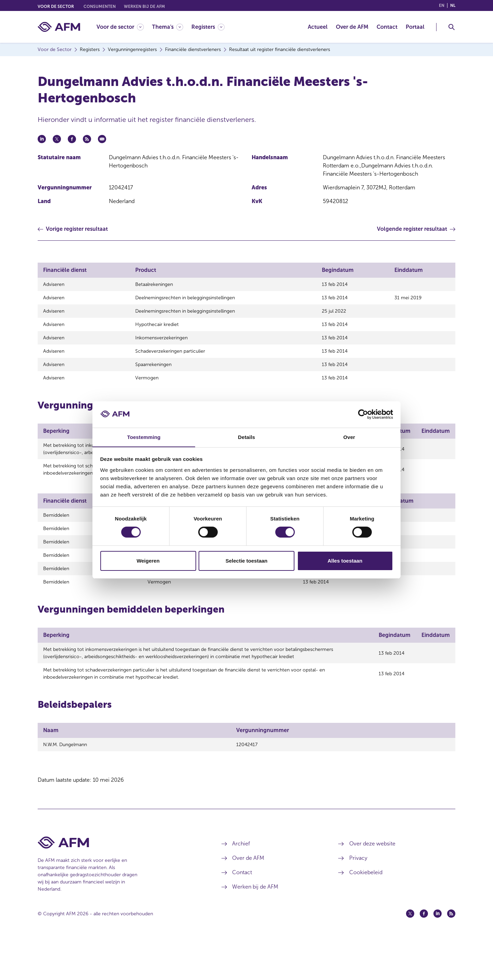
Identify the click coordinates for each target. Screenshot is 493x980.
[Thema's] (168, 27)
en (442, 5)
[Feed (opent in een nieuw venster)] (451, 954)
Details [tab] (246, 437)
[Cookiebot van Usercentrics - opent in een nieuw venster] (363, 414)
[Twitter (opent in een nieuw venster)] (410, 954)
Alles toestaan (345, 561)
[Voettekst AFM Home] (119, 883)
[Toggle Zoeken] (452, 27)
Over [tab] (349, 437)
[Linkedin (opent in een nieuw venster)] (438, 954)
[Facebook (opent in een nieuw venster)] (424, 954)
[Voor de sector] (120, 27)
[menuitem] (124, 27)
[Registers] (208, 27)
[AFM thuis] (59, 27)
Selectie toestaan (247, 561)
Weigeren (148, 561)
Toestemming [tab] (144, 437)
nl (453, 5)
